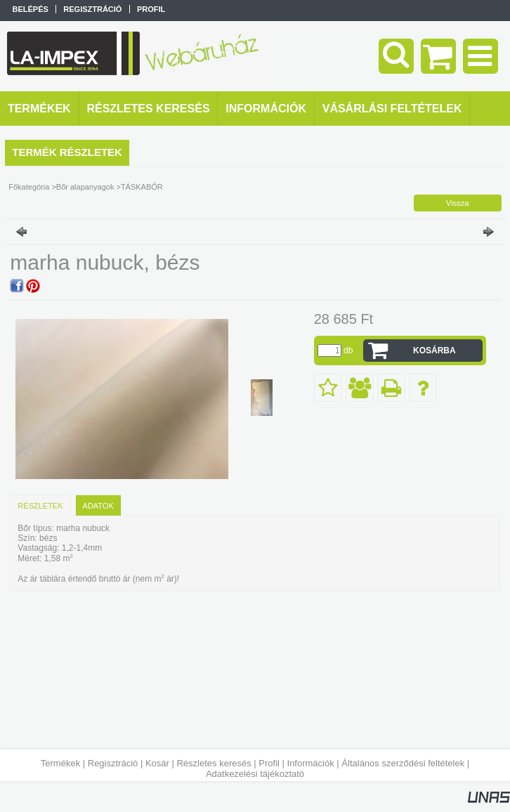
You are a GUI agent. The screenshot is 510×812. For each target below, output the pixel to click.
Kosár (157, 763)
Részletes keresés (214, 763)
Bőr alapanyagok (85, 187)
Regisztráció (113, 763)
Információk (311, 763)
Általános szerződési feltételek (403, 763)
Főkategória (29, 187)
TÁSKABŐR (142, 187)
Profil (269, 763)
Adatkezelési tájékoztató (255, 774)
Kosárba (434, 351)
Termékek (60, 763)
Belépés (30, 9)
